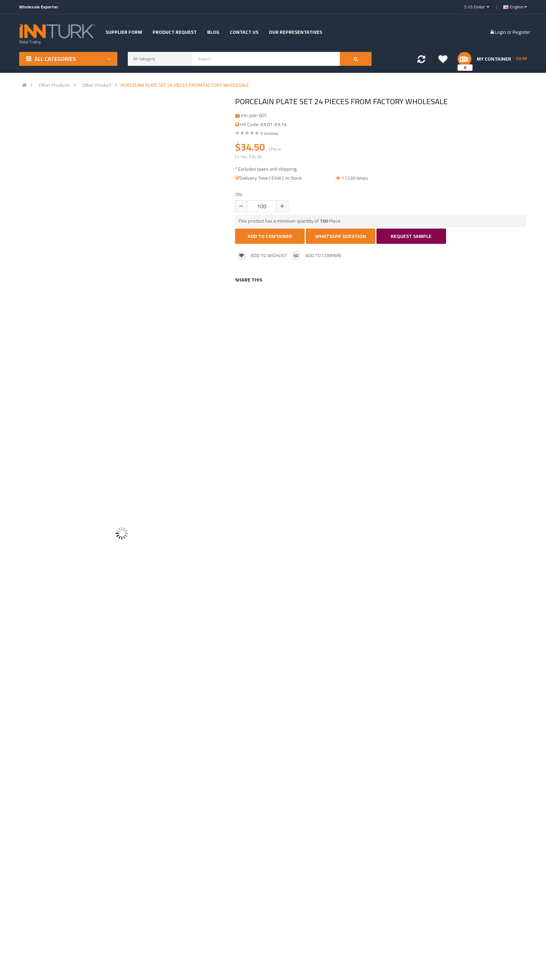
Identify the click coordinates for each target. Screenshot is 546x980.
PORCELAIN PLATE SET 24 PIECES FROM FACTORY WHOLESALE (185, 85)
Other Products (54, 85)
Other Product (97, 85)
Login (501, 32)
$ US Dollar (477, 7)
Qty (239, 194)
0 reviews (270, 133)
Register (521, 32)
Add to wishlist (262, 255)
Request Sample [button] (411, 236)
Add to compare (317, 255)
